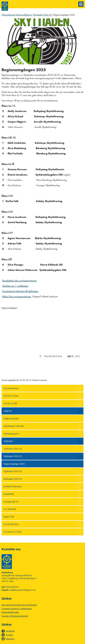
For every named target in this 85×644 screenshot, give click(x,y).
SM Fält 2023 (10, 509)
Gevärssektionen (11, 388)
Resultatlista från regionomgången (19, 281)
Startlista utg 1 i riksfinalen (15, 286)
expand (80, 389)
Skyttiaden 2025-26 (13, 449)
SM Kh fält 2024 (11, 524)
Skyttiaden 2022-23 (13, 479)
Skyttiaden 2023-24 (13, 471)
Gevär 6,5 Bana (11, 396)
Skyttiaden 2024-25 (42, 15)
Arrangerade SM (11, 501)
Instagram (10, 639)
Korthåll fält (9, 494)
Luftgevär (8, 411)
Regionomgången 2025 (14, 464)
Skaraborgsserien (11, 434)
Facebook (10, 631)
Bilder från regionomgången (17, 296)
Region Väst (9, 517)
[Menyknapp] (81, 4)
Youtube (9, 635)
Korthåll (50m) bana (13, 486)
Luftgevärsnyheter (11, 418)
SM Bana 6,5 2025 (13, 532)
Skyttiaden (8, 441)
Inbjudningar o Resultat (14, 426)
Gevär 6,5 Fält (10, 403)
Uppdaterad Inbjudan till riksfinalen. (20, 291)
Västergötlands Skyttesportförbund (17, 15)
